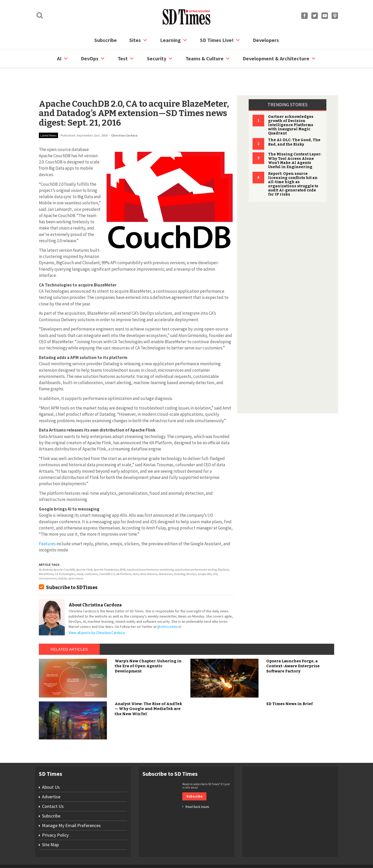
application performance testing (196, 550)
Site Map (50, 825)
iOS (215, 554)
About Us (51, 767)
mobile (62, 559)
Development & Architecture (279, 59)
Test (126, 59)
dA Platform (124, 554)
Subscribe (106, 40)
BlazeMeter (46, 554)
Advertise (51, 777)
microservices (48, 559)
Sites (138, 40)
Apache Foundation (106, 550)
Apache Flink (84, 550)
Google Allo (205, 554)
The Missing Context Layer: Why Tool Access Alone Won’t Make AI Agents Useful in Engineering (295, 141)
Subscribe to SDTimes (72, 568)
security (160, 59)
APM (123, 550)
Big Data (223, 550)
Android (47, 550)
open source (76, 559)
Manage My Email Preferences (71, 806)
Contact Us (53, 787)
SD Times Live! (220, 40)
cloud (80, 554)
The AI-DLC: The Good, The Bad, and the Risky (294, 122)
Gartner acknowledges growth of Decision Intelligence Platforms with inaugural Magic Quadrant (291, 105)
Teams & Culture (208, 59)
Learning (174, 40)
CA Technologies (65, 554)
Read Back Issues (197, 787)
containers (91, 554)
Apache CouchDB (64, 550)
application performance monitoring (150, 550)
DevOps (93, 59)
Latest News (48, 116)
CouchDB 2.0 (107, 554)
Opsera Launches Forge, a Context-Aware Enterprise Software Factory (293, 646)
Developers (266, 40)
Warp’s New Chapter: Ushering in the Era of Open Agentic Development (148, 646)
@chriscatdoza (169, 607)
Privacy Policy (55, 815)
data (136, 554)
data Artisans (149, 554)
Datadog (179, 554)
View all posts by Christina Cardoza (97, 613)
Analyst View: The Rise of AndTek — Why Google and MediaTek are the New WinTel (148, 689)
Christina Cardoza (124, 116)
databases (166, 554)
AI (63, 59)
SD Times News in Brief (289, 684)
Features (47, 524)
